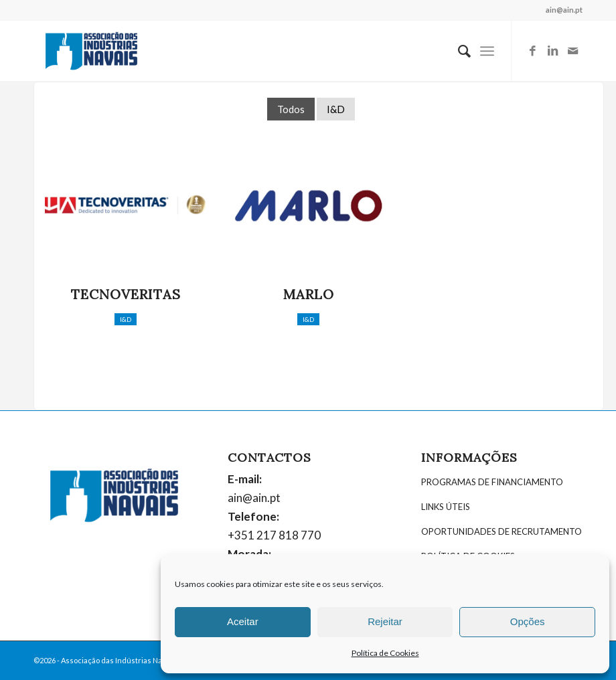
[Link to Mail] (572, 51)
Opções (528, 621)
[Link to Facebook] (532, 51)
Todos (291, 109)
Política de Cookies (385, 653)
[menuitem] (458, 51)
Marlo (309, 294)
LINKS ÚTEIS (446, 507)
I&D (336, 109)
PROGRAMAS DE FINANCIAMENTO (492, 482)
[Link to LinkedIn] (552, 51)
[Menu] (487, 51)
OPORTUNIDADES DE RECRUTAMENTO (502, 531)
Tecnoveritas (126, 294)
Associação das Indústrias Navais (119, 660)
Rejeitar (385, 621)
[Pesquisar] (458, 51)
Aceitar (243, 621)
